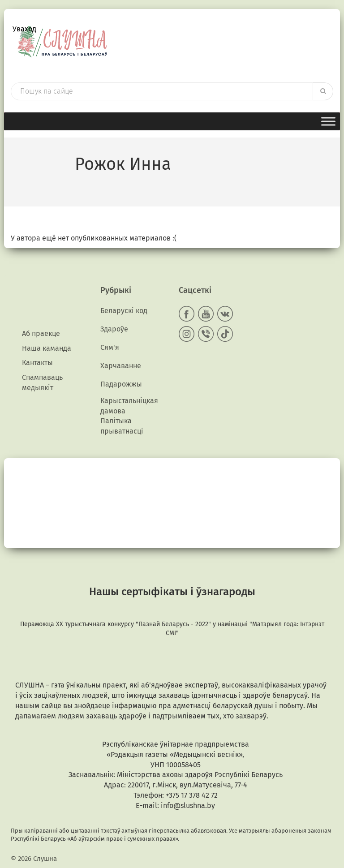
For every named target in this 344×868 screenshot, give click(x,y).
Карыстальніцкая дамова (129, 406)
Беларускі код (124, 311)
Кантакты (37, 363)
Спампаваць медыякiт (42, 382)
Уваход (24, 29)
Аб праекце (41, 333)
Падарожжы (121, 384)
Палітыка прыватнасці (122, 426)
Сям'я (110, 347)
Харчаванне (121, 366)
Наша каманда (47, 348)
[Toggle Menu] (328, 121)
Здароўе (114, 329)
